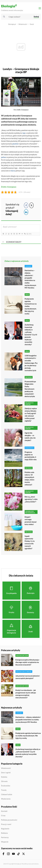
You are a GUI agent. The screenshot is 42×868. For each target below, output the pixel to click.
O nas (3, 816)
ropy (24, 133)
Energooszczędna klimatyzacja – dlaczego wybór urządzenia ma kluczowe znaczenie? (28, 662)
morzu (13, 171)
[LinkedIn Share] (26, 212)
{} (27, 234)
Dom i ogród (6, 773)
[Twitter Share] (31, 205)
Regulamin (5, 829)
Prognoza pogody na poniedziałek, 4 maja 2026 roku (31, 456)
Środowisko (6, 786)
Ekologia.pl (12, 24)
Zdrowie (4, 781)
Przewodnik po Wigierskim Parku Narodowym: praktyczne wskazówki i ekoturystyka (30, 389)
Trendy (4, 790)
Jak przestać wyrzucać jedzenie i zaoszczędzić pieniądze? (28, 677)
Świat (32, 24)
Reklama (4, 833)
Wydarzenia (6, 799)
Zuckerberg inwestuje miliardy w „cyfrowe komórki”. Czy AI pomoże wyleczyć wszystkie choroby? (31, 335)
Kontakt (4, 811)
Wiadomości (23, 24)
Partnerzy (5, 837)
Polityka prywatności (9, 820)
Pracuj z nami (6, 824)
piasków (15, 144)
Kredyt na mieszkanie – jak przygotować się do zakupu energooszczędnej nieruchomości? (26, 694)
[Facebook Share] (26, 205)
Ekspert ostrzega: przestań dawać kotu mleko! (31, 521)
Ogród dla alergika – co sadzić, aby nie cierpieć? (30, 437)
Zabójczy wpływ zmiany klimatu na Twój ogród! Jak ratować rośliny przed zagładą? (31, 415)
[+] (30, 234)
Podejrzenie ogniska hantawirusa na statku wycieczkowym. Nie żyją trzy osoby (31, 306)
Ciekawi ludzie (7, 795)
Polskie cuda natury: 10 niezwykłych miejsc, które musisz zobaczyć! (29, 478)
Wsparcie (5, 842)
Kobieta (4, 777)
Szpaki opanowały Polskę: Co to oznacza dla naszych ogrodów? (30, 542)
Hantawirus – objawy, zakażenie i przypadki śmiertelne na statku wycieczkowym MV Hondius (30, 279)
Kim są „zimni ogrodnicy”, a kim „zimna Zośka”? (31, 499)
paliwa (4, 157)
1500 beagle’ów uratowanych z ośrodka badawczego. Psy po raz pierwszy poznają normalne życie (31, 363)
